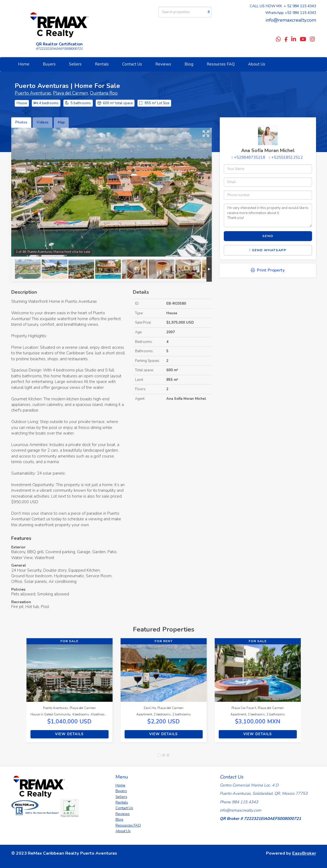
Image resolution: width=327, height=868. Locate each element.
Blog (189, 64)
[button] (19, 693)
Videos (43, 122)
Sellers (75, 64)
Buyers (49, 64)
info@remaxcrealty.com (291, 20)
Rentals (102, 64)
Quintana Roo (104, 93)
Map (61, 122)
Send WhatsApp (268, 250)
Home (24, 64)
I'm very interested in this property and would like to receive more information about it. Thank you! (268, 215)
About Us (257, 64)
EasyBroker (304, 853)
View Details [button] (69, 734)
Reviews (163, 64)
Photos (21, 122)
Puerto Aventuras (33, 93)
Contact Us (132, 64)
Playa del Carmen (70, 93)
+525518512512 (287, 157)
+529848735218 (250, 157)
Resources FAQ (221, 64)
